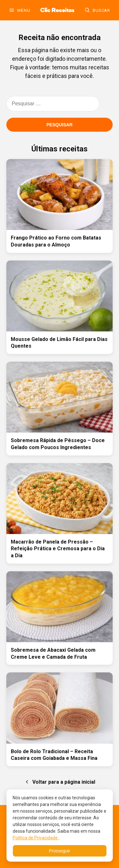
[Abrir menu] (20, 10)
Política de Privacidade (36, 838)
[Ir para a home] (57, 10)
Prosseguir (60, 851)
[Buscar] (97, 10)
